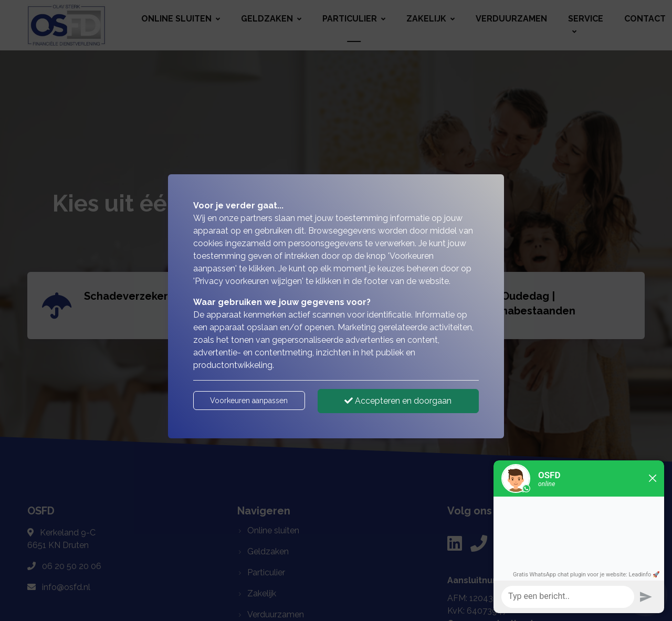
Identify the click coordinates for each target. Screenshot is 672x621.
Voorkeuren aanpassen (249, 401)
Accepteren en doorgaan (398, 401)
